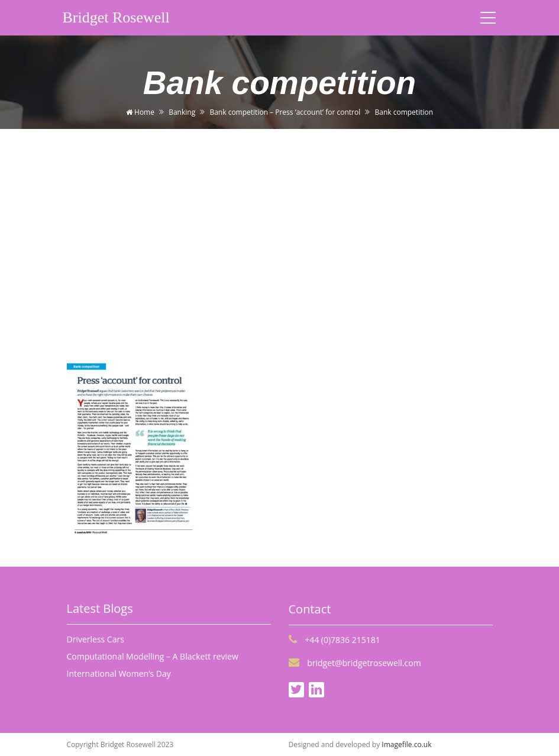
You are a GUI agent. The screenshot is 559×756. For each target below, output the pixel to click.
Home (140, 112)
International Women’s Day (119, 673)
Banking (182, 112)
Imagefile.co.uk (406, 744)
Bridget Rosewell (116, 17)
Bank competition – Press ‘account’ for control (285, 112)
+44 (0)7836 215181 (335, 640)
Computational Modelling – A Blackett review (153, 656)
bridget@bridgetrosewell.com (355, 663)
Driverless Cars (96, 639)
